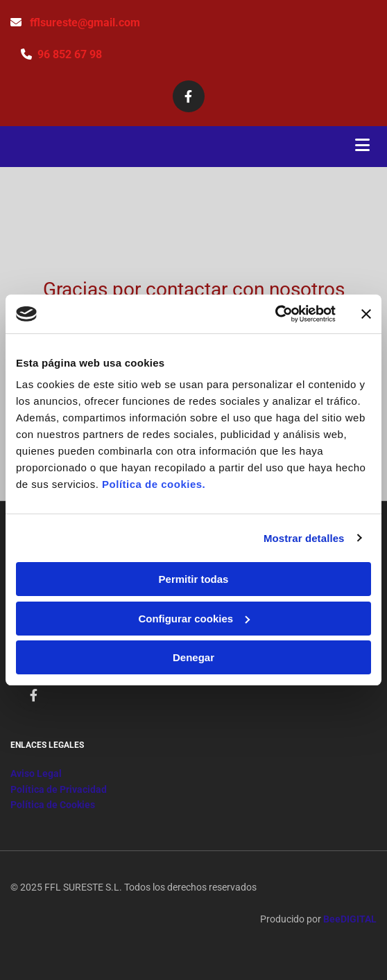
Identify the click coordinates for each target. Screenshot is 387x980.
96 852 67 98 (70, 54)
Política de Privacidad (59, 789)
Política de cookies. (154, 484)
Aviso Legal (36, 773)
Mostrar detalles (304, 538)
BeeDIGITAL (350, 919)
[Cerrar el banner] (366, 314)
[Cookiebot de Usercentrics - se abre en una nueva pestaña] (275, 314)
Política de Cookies (53, 805)
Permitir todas (194, 579)
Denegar (193, 657)
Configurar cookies (194, 619)
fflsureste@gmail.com (85, 23)
